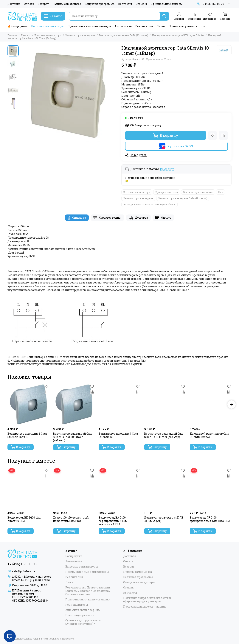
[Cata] (224, 50)
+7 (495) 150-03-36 (211, 4)
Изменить (167, 169)
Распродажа (74, 556)
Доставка (14, 4)
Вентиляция (144, 26)
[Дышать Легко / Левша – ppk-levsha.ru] (22, 16)
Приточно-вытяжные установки (88, 599)
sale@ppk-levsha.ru (25, 571)
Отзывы (141, 4)
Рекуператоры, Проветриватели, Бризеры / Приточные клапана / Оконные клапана (88, 591)
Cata (221, 192)
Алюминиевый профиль (83, 610)
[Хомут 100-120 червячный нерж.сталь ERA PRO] (74, 488)
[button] (232, 404)
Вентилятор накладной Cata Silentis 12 (118, 435)
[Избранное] (210, 16)
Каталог (26, 35)
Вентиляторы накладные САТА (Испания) (124, 35)
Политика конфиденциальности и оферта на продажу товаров (147, 600)
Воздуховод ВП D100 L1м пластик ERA (24, 519)
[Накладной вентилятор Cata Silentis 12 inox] (211, 404)
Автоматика (123, 26)
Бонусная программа (100, 4)
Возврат (43, 4)
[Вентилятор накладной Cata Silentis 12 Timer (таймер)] (165, 404)
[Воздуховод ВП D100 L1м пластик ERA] (28, 488)
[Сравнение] (194, 16)
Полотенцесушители (183, 26)
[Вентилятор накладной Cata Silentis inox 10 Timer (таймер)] (74, 404)
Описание (77, 218)
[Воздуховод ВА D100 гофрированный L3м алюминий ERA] (119, 488)
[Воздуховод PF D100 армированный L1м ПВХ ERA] (211, 488)
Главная (12, 35)
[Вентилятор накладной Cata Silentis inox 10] (28, 404)
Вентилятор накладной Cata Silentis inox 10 (27, 435)
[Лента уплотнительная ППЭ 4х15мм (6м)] (165, 488)
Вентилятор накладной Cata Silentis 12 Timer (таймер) (164, 435)
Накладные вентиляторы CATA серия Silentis (178, 35)
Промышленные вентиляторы (89, 26)
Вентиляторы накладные (80, 35)
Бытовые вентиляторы (47, 26)
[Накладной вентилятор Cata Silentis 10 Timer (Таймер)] (69, 94)
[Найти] (164, 16)
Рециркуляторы (77, 605)
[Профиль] (179, 16)
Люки (161, 26)
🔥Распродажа (17, 26)
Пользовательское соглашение (145, 607)
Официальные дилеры (167, 4)
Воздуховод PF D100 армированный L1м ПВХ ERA (210, 519)
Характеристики (108, 218)
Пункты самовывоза (67, 4)
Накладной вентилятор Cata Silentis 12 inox (209, 435)
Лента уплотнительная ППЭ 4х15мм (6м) (164, 519)
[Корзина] (225, 16)
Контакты (125, 4)
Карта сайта (67, 639)
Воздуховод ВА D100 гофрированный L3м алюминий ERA (113, 521)
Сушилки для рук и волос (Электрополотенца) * (83, 622)
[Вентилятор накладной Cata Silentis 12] (119, 404)
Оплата (29, 4)
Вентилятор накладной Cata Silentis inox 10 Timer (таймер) (73, 437)
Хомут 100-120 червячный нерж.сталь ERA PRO (71, 519)
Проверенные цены (167, 192)
